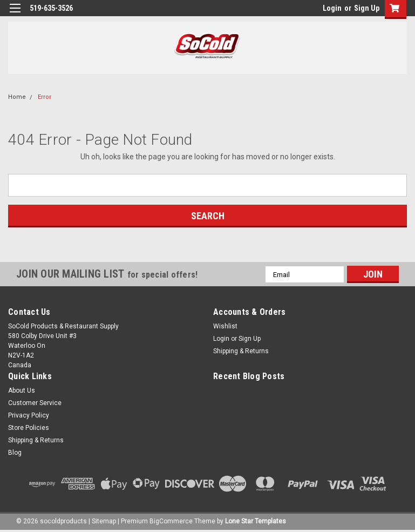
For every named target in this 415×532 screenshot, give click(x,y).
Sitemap (104, 521)
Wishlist (225, 326)
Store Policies (29, 428)
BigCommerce (171, 521)
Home (17, 97)
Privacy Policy (29, 415)
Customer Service (35, 403)
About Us (22, 390)
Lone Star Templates (256, 521)
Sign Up (367, 8)
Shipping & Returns (241, 351)
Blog (15, 453)
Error (45, 97)
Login (332, 8)
